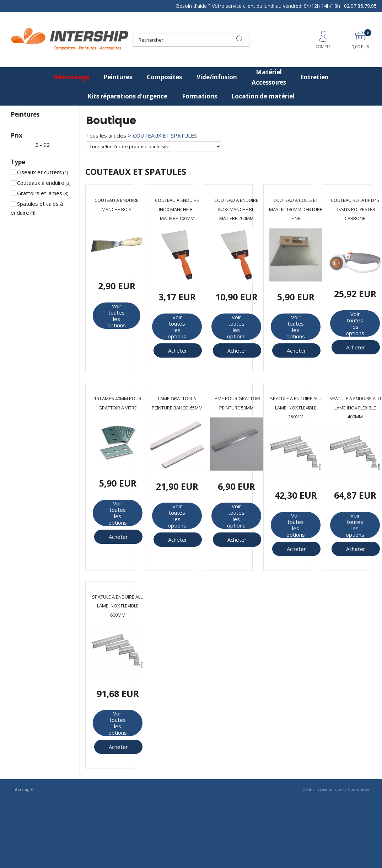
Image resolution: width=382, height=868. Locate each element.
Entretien (314, 77)
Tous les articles (106, 135)
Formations (200, 96)
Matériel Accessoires (269, 77)
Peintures (118, 77)
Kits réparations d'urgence (127, 96)
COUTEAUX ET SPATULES (165, 135)
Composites (164, 77)
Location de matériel (263, 96)
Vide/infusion (217, 77)
